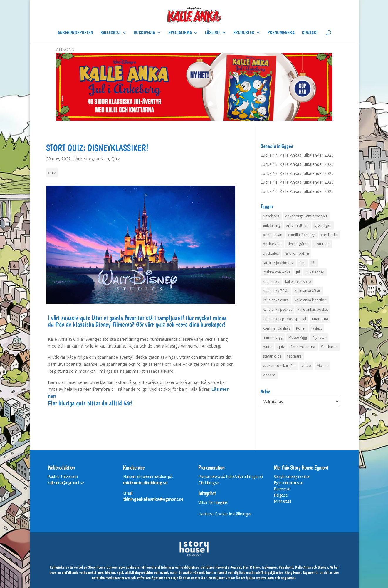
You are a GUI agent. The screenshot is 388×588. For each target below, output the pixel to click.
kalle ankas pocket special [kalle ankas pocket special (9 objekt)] (284, 319)
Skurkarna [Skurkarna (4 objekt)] (329, 347)
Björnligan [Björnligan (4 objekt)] (323, 225)
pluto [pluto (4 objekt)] (267, 347)
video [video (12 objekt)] (306, 366)
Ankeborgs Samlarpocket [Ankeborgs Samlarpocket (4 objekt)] (306, 216)
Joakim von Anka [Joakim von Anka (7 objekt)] (277, 272)
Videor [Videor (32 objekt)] (323, 366)
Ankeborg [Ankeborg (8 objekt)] (271, 216)
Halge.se (281, 495)
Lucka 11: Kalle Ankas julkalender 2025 (297, 182)
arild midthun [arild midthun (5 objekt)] (297, 225)
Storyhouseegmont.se (292, 476)
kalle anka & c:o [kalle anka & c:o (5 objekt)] (298, 282)
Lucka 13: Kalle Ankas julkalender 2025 (297, 164)
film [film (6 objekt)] (302, 263)
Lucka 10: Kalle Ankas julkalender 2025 (297, 191)
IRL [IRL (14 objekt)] (314, 263)
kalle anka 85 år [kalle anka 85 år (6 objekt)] (308, 291)
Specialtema (180, 33)
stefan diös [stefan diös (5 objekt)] (272, 356)
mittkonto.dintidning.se (145, 483)
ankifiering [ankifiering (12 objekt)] (272, 225)
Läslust (213, 33)
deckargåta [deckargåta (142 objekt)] (272, 244)
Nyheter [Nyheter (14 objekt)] (319, 337)
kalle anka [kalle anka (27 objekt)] (271, 282)
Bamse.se (282, 489)
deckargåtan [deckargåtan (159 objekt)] (298, 244)
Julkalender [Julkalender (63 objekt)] (315, 272)
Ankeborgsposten (75, 33)
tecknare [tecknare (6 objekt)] (294, 356)
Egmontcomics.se (288, 483)
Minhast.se (283, 501)
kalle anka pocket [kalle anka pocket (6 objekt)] (277, 309)
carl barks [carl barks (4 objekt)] (329, 235)
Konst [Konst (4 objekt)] (301, 328)
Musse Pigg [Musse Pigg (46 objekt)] (298, 337)
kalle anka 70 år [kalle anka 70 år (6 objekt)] (276, 291)
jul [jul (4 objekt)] (298, 272)
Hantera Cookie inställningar (225, 514)
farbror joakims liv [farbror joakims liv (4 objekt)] (278, 263)
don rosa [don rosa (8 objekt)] (322, 244)
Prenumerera (281, 33)
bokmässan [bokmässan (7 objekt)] (273, 235)
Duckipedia (144, 33)
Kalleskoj (110, 33)
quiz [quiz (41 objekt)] (281, 347)
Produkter (244, 33)
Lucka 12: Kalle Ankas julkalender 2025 (297, 173)
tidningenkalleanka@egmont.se (153, 499)
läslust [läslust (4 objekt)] (317, 328)
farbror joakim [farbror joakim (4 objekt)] (297, 253)
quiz (52, 172)
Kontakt (310, 33)
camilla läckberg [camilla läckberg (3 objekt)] (302, 235)
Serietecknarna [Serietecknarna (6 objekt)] (303, 347)
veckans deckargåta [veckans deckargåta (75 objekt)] (279, 366)
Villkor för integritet (213, 502)
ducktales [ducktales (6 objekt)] (271, 253)
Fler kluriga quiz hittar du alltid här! (90, 403)
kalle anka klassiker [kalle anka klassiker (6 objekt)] (310, 300)
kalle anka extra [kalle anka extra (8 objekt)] (276, 300)
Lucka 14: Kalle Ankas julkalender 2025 (297, 155)
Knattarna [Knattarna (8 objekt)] (320, 319)
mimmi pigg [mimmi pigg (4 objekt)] (273, 337)
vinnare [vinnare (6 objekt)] (269, 375)
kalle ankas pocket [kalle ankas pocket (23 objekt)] (313, 309)
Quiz (116, 159)
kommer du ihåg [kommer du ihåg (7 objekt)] (277, 328)
